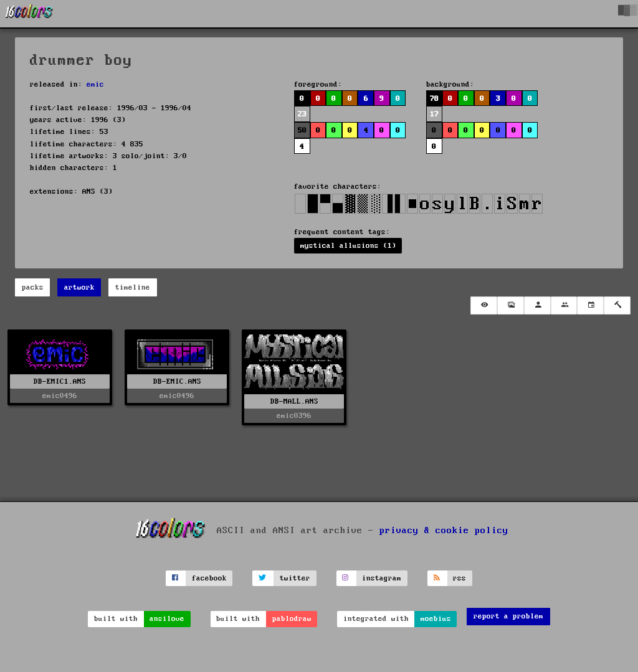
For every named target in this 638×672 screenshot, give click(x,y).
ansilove (167, 619)
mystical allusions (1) (348, 246)
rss (459, 578)
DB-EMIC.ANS (177, 381)
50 (302, 130)
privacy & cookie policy (444, 531)
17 (434, 114)
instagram (382, 578)
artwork (79, 287)
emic (95, 84)
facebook (209, 578)
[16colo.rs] (29, 14)
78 (434, 99)
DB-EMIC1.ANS (60, 381)
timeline (133, 287)
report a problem (508, 616)
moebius (436, 619)
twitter (295, 578)
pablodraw (292, 619)
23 (302, 114)
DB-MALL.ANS (294, 401)
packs (33, 287)
